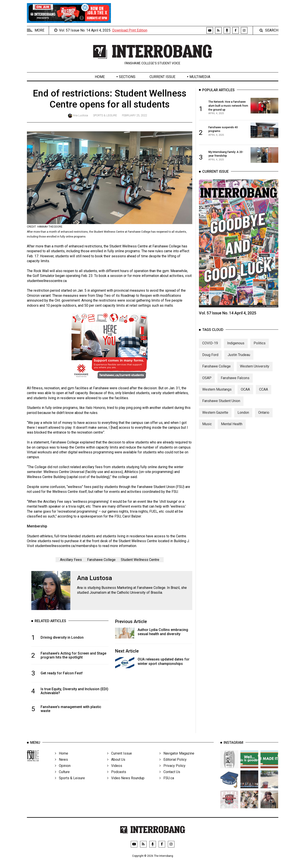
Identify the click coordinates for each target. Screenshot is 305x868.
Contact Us (170, 778)
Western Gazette (215, 417)
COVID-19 (210, 348)
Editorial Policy (173, 766)
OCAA (245, 394)
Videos (115, 772)
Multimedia (200, 77)
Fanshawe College (101, 560)
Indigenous (236, 348)
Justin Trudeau (239, 359)
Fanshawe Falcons (235, 383)
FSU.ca (167, 784)
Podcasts (117, 778)
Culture (62, 778)
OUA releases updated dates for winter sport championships (164, 661)
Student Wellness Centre (140, 560)
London (243, 417)
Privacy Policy (172, 772)
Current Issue (162, 77)
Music (207, 429)
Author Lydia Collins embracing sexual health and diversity (163, 632)
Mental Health (232, 429)
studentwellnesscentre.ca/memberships (66, 546)
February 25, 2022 (134, 115)
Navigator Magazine (177, 760)
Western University (255, 371)
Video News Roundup (126, 784)
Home (100, 77)
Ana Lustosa (80, 115)
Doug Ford (210, 359)
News (61, 766)
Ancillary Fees (71, 560)
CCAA (264, 394)
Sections (127, 77)
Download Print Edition (130, 30)
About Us (116, 766)
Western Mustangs (217, 394)
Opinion (63, 772)
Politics (260, 348)
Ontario (264, 417)
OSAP (207, 383)
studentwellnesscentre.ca (47, 281)
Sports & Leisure (105, 115)
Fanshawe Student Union (221, 406)
